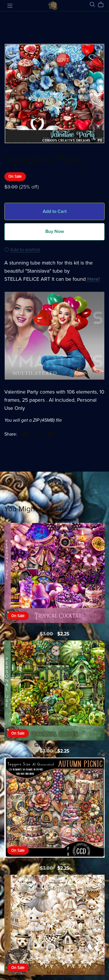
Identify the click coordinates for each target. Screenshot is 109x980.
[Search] (92, 4)
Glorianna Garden (55, 745)
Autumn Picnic (55, 862)
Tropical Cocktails (55, 627)
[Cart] (103, 5)
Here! (94, 279)
